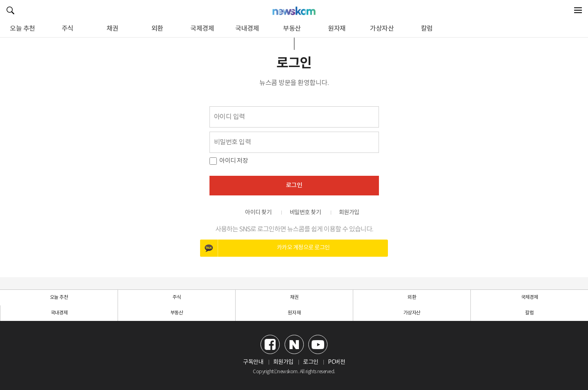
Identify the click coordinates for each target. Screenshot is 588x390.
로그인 (294, 185)
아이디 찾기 (258, 213)
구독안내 (253, 362)
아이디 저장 (234, 161)
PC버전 (336, 362)
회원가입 (349, 213)
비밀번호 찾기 (305, 213)
